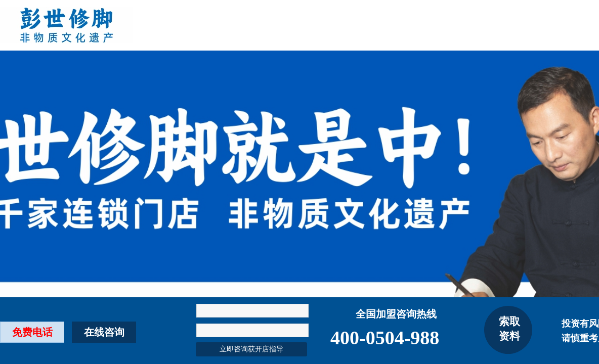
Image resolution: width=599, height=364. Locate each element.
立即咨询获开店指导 (251, 349)
